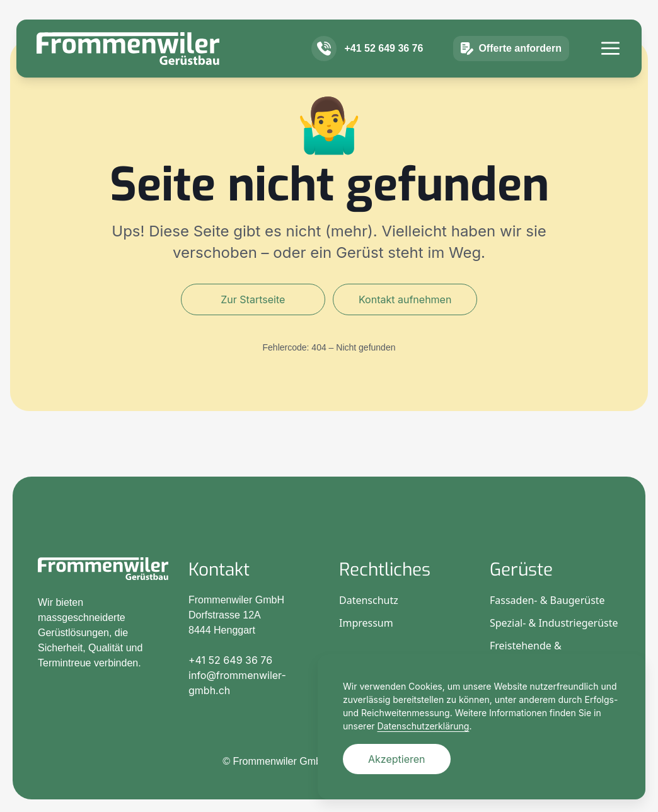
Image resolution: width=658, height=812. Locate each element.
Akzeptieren (397, 759)
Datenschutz (369, 600)
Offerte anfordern (511, 67)
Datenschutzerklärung (424, 726)
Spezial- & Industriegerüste (554, 623)
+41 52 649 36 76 (384, 67)
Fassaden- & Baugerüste (547, 600)
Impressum (366, 623)
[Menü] (610, 67)
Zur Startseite (253, 299)
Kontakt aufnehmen (405, 299)
